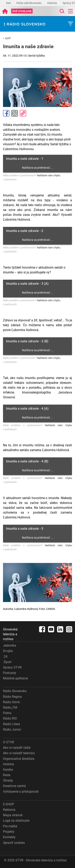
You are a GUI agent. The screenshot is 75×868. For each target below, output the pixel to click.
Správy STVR (12, 667)
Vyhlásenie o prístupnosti (21, 792)
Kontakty (9, 837)
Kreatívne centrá (14, 786)
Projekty (9, 832)
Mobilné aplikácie (15, 678)
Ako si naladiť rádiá (17, 748)
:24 (5, 657)
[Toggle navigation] (70, 11)
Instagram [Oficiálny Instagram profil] (15, 113)
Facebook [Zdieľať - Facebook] (6, 113)
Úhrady (8, 780)
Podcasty (10, 673)
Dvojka (8, 651)
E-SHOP (8, 804)
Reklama (9, 810)
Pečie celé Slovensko (29, 3)
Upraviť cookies (14, 843)
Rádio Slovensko (15, 691)
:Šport (7, 662)
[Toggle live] (22, 11)
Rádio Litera (11, 724)
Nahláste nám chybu (49, 175)
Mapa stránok (13, 815)
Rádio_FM (10, 708)
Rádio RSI (10, 718)
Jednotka (10, 645)
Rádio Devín (11, 702)
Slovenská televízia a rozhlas (10, 634)
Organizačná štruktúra (19, 759)
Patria (7, 713)
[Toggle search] (62, 11)
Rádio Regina (12, 697)
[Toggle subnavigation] (70, 24)
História (52, 3)
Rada (7, 775)
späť (7, 38)
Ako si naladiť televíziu (19, 753)
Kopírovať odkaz (23, 113)
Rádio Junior (12, 729)
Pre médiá (10, 826)
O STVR (8, 742)
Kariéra (8, 770)
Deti (9, 3)
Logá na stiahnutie (16, 821)
